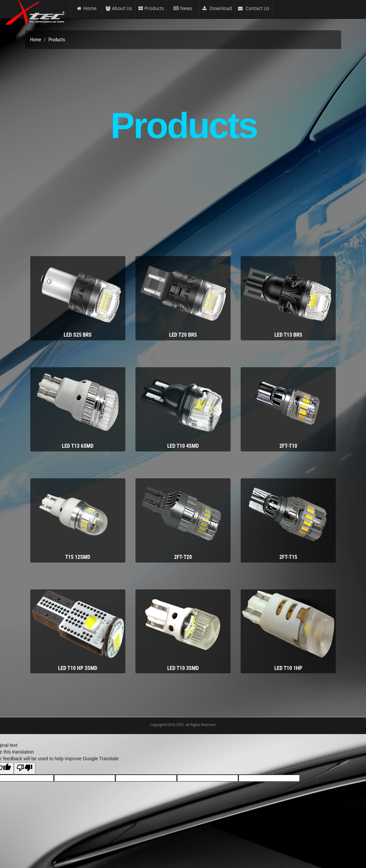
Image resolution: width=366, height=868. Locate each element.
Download (217, 8)
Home (87, 8)
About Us (119, 8)
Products (151, 8)
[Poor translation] (25, 768)
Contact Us (253, 8)
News (183, 8)
